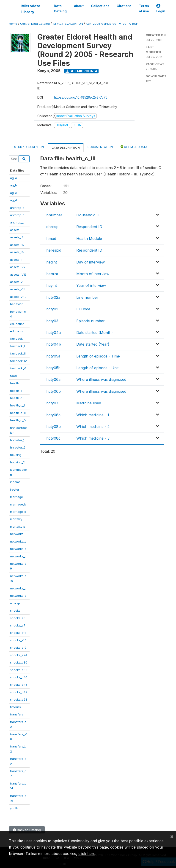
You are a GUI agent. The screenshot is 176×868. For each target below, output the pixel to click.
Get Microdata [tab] (134, 147)
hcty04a (54, 333)
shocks (15, 610)
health (15, 383)
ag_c (14, 193)
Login (161, 9)
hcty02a (53, 297)
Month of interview (93, 274)
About (79, 6)
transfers (17, 714)
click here (87, 854)
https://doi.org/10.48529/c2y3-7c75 (81, 97)
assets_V (16, 282)
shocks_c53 (19, 699)
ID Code (83, 309)
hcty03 (52, 321)
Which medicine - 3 (93, 438)
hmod (51, 239)
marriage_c (18, 512)
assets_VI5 (18, 289)
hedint (52, 262)
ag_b (14, 185)
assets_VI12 (18, 297)
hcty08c (53, 438)
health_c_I (17, 398)
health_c (16, 391)
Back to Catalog (27, 830)
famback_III (18, 353)
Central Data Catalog (35, 24)
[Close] (172, 836)
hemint (52, 274)
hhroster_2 (18, 447)
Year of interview (91, 285)
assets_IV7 (18, 267)
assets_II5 (17, 252)
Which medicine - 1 (93, 415)
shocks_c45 (19, 685)
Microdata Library (31, 9)
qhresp (52, 227)
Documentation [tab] (100, 147)
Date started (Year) (93, 344)
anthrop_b (17, 215)
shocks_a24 (19, 655)
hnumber (54, 215)
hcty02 (52, 309)
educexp (16, 331)
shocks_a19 (18, 648)
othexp (15, 603)
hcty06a (53, 379)
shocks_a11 (18, 633)
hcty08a (53, 415)
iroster (15, 489)
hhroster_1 (17, 440)
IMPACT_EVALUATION (68, 24)
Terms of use (144, 8)
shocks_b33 (19, 670)
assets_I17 (17, 245)
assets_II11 (17, 260)
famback (16, 339)
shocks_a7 (18, 625)
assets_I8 (17, 237)
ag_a (14, 178)
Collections (100, 6)
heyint (52, 285)
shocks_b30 (19, 662)
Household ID (88, 215)
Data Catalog (60, 8)
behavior (16, 304)
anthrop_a (17, 208)
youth (14, 808)
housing (16, 455)
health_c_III (18, 413)
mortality (16, 519)
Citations (124, 6)
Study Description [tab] (29, 147)
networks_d (18, 588)
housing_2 (17, 462)
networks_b (18, 549)
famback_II (18, 346)
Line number (87, 297)
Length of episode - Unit (97, 368)
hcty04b (54, 344)
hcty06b (54, 391)
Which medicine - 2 (93, 427)
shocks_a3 (18, 618)
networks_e (18, 596)
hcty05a (53, 356)
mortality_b (18, 527)
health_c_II (18, 405)
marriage (16, 497)
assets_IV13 (18, 274)
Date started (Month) (95, 333)
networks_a (18, 541)
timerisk (16, 707)
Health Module (89, 239)
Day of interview (91, 262)
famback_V (18, 368)
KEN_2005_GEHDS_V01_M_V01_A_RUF (112, 24)
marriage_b (18, 504)
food (13, 376)
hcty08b (54, 427)
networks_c (18, 556)
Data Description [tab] (66, 148)
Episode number (91, 321)
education (17, 324)
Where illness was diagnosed (101, 379)
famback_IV (18, 361)
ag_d (14, 200)
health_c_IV (18, 420)
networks (17, 534)
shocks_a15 (18, 640)
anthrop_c (17, 222)
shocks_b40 (19, 677)
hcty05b (53, 368)
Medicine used (89, 403)
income (15, 482)
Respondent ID (89, 227)
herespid (54, 250)
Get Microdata (81, 71)
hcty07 (52, 403)
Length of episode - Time (98, 356)
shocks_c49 (19, 692)
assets (15, 230)
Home (13, 24)
